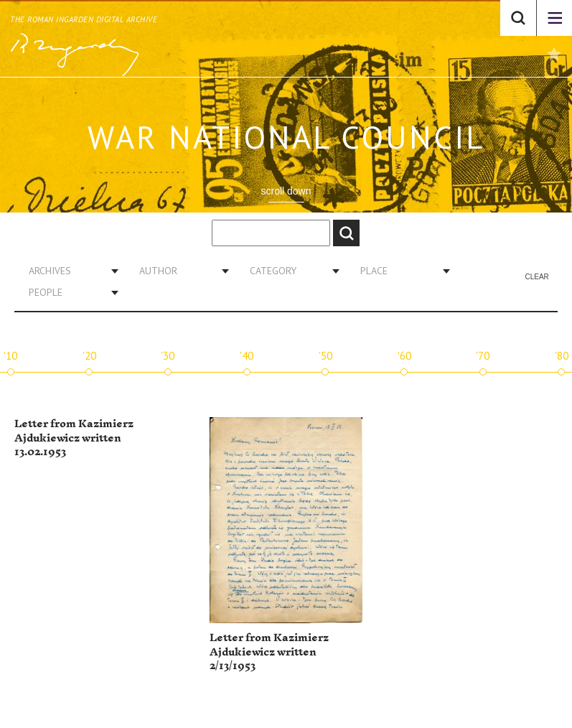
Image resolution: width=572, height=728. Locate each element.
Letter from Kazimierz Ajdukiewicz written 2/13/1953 (269, 652)
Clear (536, 277)
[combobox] (68, 271)
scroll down (286, 191)
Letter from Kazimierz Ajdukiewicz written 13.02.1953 (74, 438)
